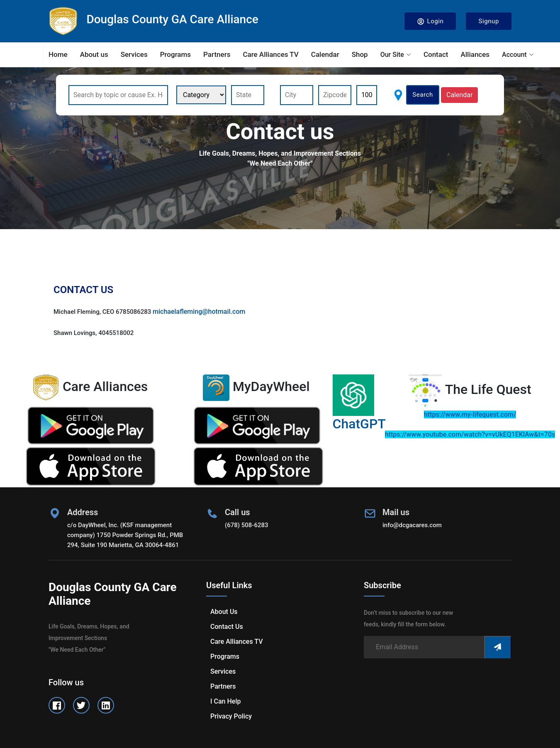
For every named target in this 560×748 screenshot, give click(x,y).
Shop (360, 54)
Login (430, 21)
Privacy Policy (231, 716)
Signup (489, 21)
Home (58, 54)
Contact (436, 54)
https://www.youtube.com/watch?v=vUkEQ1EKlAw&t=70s (470, 434)
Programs (175, 54)
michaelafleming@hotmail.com (199, 312)
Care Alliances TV (270, 54)
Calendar (325, 54)
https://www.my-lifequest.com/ (470, 414)
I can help (225, 701)
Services (134, 54)
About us (94, 54)
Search (423, 95)
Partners (217, 54)
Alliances (475, 54)
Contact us (227, 627)
